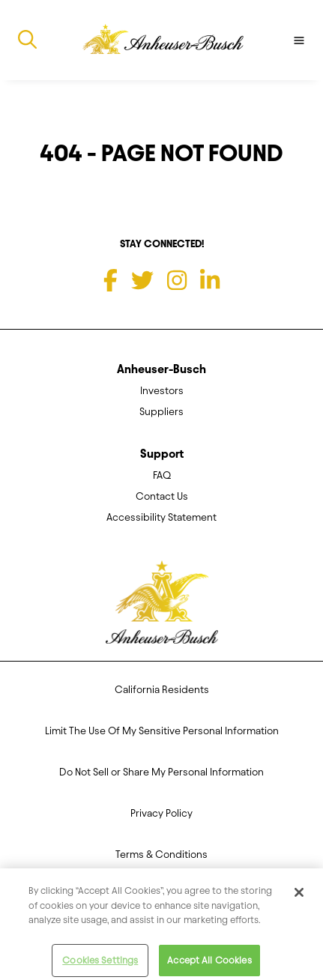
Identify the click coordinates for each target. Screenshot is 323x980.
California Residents (162, 690)
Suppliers (161, 412)
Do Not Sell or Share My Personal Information (161, 772)
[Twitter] (142, 280)
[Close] (299, 896)
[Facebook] (111, 280)
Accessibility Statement (161, 517)
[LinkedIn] (210, 280)
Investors (162, 391)
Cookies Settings (100, 964)
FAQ (162, 475)
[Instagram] (177, 280)
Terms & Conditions (161, 855)
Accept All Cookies (209, 964)
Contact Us (162, 496)
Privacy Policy (161, 813)
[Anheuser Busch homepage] (162, 607)
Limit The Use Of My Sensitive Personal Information (162, 731)
